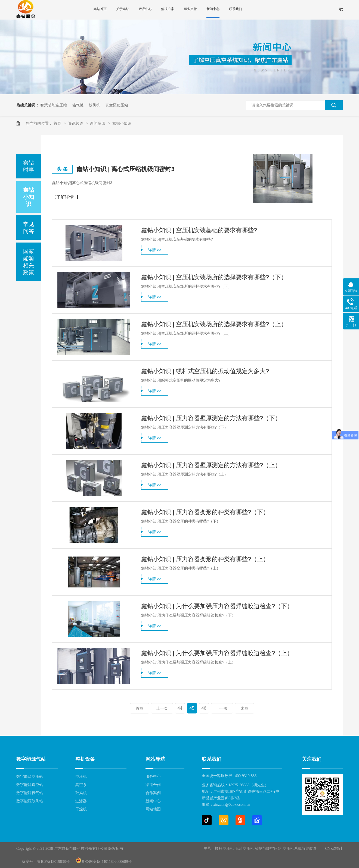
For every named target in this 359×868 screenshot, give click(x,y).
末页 (245, 708)
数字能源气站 (31, 759)
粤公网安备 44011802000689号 (104, 862)
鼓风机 (94, 105)
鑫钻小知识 (122, 123)
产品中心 (145, 9)
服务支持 (190, 9)
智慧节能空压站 (54, 105)
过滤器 (81, 801)
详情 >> (155, 250)
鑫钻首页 (100, 9)
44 (180, 708)
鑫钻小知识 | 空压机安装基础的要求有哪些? (199, 230)
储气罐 (78, 105)
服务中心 (153, 777)
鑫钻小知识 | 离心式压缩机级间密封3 (126, 169)
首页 (58, 123)
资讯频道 (76, 123)
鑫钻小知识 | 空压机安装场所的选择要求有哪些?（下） (214, 277)
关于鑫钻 (123, 9)
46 (204, 708)
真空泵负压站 (117, 105)
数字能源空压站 (30, 777)
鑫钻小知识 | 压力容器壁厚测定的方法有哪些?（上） (211, 465)
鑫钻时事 (29, 166)
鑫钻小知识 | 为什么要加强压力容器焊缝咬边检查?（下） (217, 606)
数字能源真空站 (30, 785)
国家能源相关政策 (29, 262)
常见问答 (29, 228)
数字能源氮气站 (30, 793)
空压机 (81, 777)
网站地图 (153, 809)
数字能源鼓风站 (30, 801)
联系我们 (236, 9)
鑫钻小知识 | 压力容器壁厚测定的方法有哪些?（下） (211, 418)
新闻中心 (213, 9)
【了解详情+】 (66, 197)
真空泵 (81, 785)
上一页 (162, 708)
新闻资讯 (98, 123)
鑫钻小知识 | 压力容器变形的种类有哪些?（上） (205, 559)
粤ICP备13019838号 (53, 862)
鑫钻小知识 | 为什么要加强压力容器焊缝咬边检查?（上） (217, 653)
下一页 (222, 708)
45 (192, 708)
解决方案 (168, 9)
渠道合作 (153, 785)
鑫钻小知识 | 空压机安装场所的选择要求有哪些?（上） (214, 324)
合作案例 (153, 793)
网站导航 (155, 759)
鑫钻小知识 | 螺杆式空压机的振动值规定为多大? (205, 371)
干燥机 (81, 809)
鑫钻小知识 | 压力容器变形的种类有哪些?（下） (205, 512)
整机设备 (85, 759)
